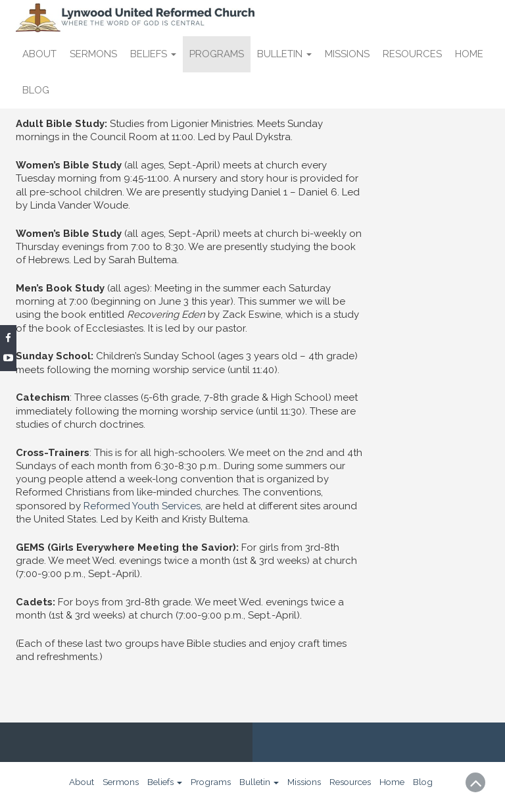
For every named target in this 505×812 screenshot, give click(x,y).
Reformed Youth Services (142, 506)
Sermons (93, 54)
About (39, 54)
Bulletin (284, 54)
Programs (217, 54)
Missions (347, 54)
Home (469, 54)
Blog (36, 90)
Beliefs (153, 54)
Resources (412, 54)
